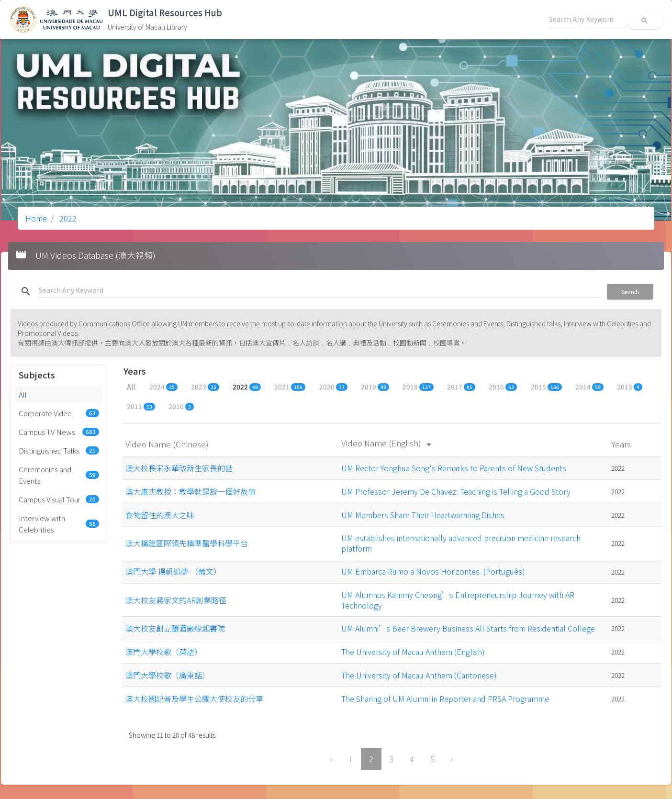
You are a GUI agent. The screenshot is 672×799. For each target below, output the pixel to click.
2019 (375, 387)
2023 (205, 387)
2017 (461, 387)
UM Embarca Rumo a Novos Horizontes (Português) (433, 571)
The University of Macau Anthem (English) (413, 652)
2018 (418, 387)
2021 (290, 387)
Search (630, 292)
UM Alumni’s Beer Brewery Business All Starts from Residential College (468, 628)
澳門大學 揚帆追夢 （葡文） (173, 571)
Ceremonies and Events (59, 475)
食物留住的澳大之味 (160, 515)
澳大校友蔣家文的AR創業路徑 (176, 600)
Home (36, 218)
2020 (333, 387)
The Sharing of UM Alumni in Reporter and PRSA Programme (445, 699)
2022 (67, 218)
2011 (141, 406)
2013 (630, 387)
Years (622, 444)
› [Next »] (452, 759)
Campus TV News (59, 432)
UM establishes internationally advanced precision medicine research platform (461, 543)
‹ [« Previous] (331, 759)
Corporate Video (59, 413)
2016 (503, 387)
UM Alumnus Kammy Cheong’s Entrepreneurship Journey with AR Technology (458, 600)
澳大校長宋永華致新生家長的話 (179, 468)
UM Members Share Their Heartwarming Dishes (423, 515)
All (23, 394)
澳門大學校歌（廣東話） (168, 675)
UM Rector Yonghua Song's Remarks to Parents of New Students (454, 468)
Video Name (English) (388, 443)
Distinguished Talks (59, 450)
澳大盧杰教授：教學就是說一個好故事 (190, 491)
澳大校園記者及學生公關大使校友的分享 (194, 699)
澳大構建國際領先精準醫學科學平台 (187, 543)
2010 (181, 406)
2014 (589, 387)
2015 (546, 387)
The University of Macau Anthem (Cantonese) (419, 675)
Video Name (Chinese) (168, 444)
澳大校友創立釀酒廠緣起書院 (175, 628)
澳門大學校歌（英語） (164, 652)
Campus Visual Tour (59, 499)
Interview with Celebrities (59, 523)
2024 (163, 387)
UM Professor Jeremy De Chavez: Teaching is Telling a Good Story (456, 491)
